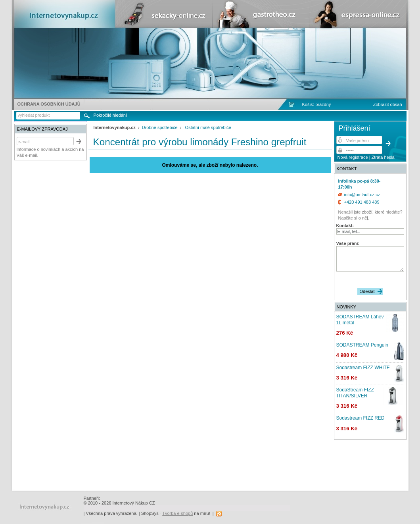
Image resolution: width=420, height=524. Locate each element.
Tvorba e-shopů (177, 513)
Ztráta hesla (383, 157)
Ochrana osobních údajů (49, 104)
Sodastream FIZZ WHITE (363, 368)
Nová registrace (353, 157)
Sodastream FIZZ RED (361, 418)
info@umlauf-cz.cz (362, 195)
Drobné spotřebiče (160, 127)
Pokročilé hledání (110, 115)
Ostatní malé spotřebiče (208, 127)
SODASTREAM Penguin (362, 345)
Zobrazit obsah (388, 104)
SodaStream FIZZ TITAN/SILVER (355, 393)
